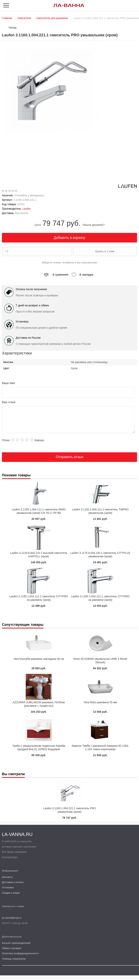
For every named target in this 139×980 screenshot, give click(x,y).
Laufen (27, 209)
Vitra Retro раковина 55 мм (100, 707)
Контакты (7, 882)
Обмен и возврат (12, 953)
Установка (8, 892)
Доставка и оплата (13, 887)
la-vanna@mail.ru (12, 922)
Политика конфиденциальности (20, 958)
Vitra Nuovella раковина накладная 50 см (39, 663)
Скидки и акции (11, 897)
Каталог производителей (16, 948)
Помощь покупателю (14, 963)
